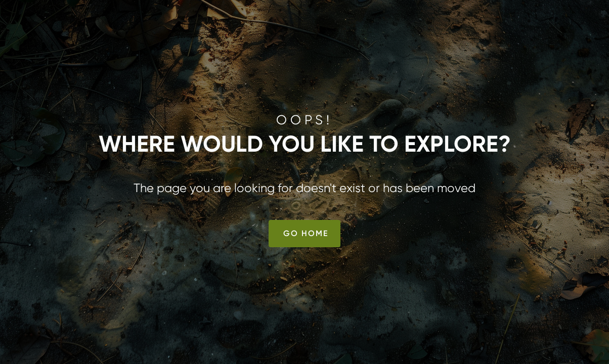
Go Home (306, 233)
